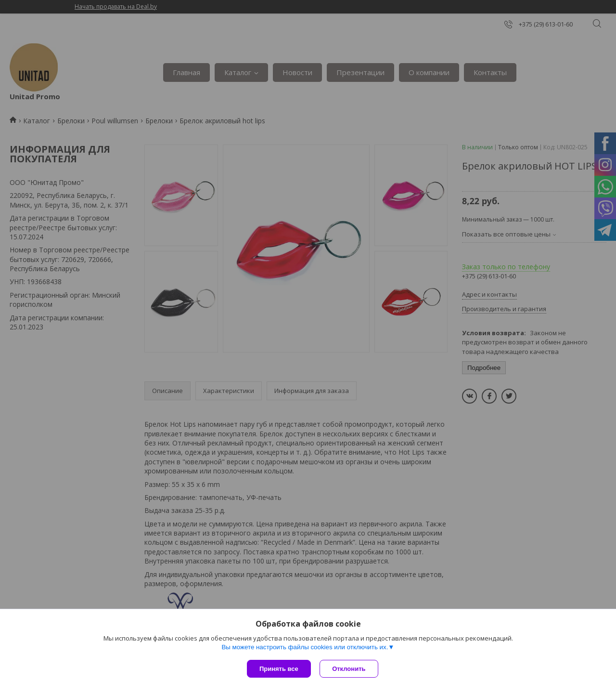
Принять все (279, 669)
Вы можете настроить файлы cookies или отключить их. (305, 648)
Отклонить (350, 669)
